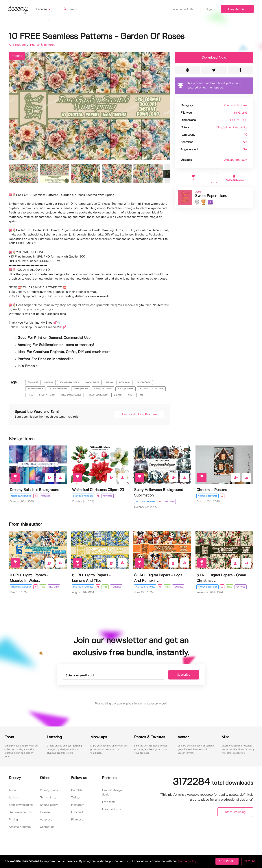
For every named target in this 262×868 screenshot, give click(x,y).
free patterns (47, 395)
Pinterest (77, 820)
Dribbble (77, 790)
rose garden (81, 389)
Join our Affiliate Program (139, 415)
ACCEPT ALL (227, 861)
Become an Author (186, 9)
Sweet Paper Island (211, 196)
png (141, 395)
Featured (45, 496)
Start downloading (21, 805)
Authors (14, 798)
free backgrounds (71, 395)
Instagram (78, 805)
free (30, 395)
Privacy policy (49, 790)
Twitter (76, 798)
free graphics (35, 389)
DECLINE (250, 861)
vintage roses (126, 389)
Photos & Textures (43, 45)
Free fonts (109, 802)
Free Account (237, 9)
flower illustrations (151, 389)
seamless (33, 383)
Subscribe (184, 675)
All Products (18, 45)
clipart (118, 395)
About (13, 790)
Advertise (46, 820)
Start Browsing (235, 812)
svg (130, 395)
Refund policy (49, 805)
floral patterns (58, 389)
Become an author (21, 812)
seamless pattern (69, 383)
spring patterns (103, 389)
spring (109, 383)
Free (43, 587)
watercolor (143, 383)
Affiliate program (20, 827)
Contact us (47, 827)
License (45, 812)
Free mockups (111, 809)
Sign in (211, 9)
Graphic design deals (112, 792)
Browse (47, 9)
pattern (49, 383)
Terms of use (48, 798)
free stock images (98, 395)
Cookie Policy (187, 861)
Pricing (13, 820)
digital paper (92, 383)
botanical (125, 383)
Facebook (78, 812)
